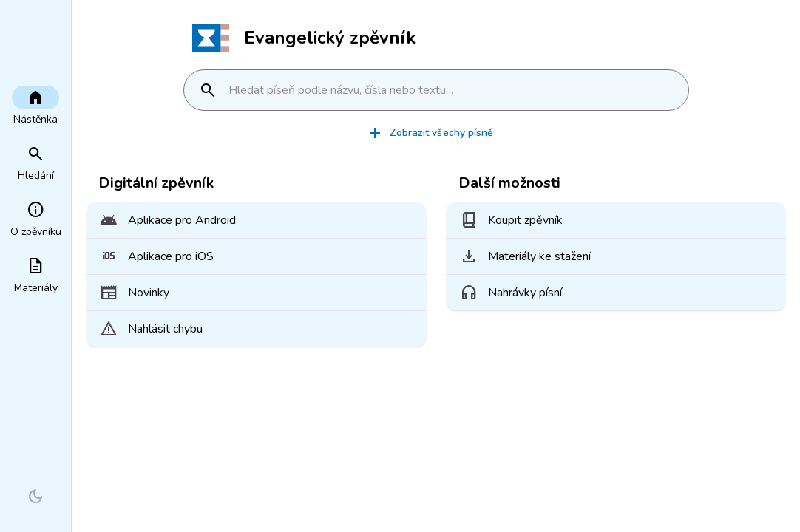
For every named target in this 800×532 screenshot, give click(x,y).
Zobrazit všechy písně (430, 133)
